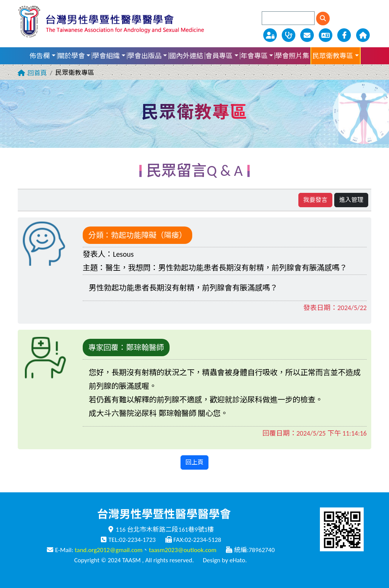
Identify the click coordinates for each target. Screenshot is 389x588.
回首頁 (37, 73)
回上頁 (194, 462)
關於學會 (71, 56)
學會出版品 (145, 56)
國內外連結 (186, 56)
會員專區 (219, 56)
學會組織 (106, 56)
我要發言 (315, 200)
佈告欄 (40, 56)
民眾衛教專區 (333, 56)
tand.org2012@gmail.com (109, 550)
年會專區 (254, 56)
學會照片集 (292, 56)
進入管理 (351, 200)
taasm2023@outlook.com (183, 550)
